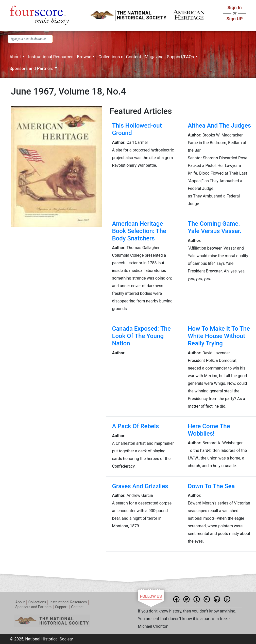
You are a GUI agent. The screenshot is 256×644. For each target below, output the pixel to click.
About (15, 57)
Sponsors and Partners (31, 68)
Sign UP (234, 19)
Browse (84, 57)
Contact (77, 607)
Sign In (234, 7)
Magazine (154, 57)
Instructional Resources (51, 57)
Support (61, 607)
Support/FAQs (180, 57)
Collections (37, 602)
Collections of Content (120, 57)
